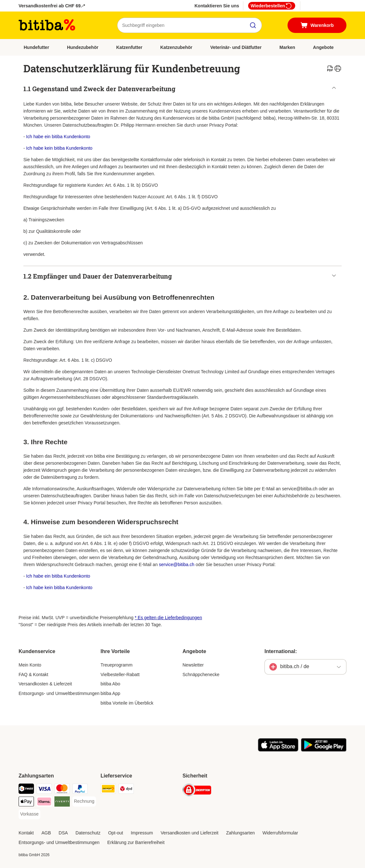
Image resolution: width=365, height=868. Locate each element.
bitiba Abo (110, 684)
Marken (287, 47)
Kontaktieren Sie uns (217, 6)
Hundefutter (36, 47)
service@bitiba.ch (177, 564)
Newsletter (193, 665)
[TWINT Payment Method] (26, 790)
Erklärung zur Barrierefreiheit (136, 842)
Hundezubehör (83, 47)
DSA (63, 833)
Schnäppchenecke (201, 675)
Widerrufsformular (280, 833)
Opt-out (116, 833)
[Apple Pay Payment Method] (26, 803)
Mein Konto (30, 665)
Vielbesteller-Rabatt (120, 675)
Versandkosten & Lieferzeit (45, 684)
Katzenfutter (129, 47)
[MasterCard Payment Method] (62, 790)
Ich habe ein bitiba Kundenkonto (58, 137)
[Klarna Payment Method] (44, 803)
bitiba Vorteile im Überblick (127, 703)
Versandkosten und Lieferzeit (190, 833)
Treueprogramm (117, 665)
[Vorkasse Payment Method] (29, 814)
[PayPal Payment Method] (80, 790)
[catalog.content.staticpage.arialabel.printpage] (338, 68)
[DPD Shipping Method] (126, 790)
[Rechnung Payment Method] (84, 801)
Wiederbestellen (272, 6)
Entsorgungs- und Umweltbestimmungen (59, 693)
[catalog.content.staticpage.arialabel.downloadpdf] (330, 68)
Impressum (142, 833)
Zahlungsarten (240, 833)
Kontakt (26, 833)
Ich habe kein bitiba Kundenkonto (59, 148)
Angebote (324, 47)
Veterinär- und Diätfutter (236, 47)
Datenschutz (88, 833)
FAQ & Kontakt (33, 675)
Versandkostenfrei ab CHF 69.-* (52, 6)
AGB (46, 833)
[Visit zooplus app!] (278, 750)
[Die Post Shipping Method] (108, 790)
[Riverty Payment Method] (62, 803)
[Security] (197, 791)
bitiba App (110, 693)
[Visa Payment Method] (44, 790)
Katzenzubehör (176, 47)
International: (281, 651)
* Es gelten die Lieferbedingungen (168, 618)
